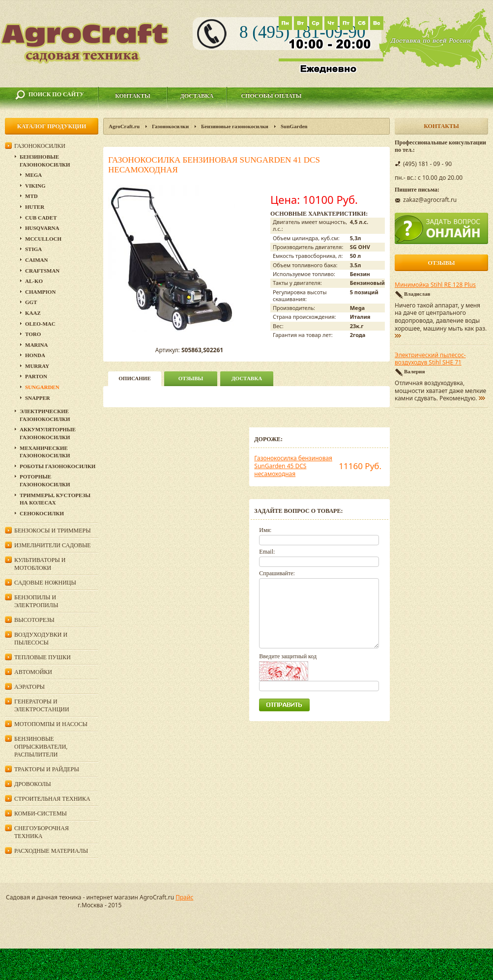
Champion (40, 292)
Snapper (38, 398)
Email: (267, 552)
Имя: (265, 530)
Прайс (184, 897)
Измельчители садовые (53, 545)
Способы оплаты (271, 96)
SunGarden (294, 126)
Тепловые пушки (43, 657)
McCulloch (43, 239)
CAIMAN (36, 260)
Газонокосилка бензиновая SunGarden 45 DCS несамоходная (293, 466)
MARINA (36, 345)
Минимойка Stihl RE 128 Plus (435, 285)
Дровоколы (33, 784)
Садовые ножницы (45, 583)
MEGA (33, 175)
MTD (31, 196)
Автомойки (33, 672)
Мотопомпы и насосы (51, 724)
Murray (37, 366)
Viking (35, 186)
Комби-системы (41, 813)
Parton (36, 376)
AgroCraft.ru (124, 126)
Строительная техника (52, 799)
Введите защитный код (288, 656)
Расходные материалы (51, 851)
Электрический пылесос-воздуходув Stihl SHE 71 (430, 359)
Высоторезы (34, 620)
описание (134, 378)
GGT (31, 302)
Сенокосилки (42, 513)
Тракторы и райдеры (47, 769)
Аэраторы (29, 687)
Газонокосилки (170, 126)
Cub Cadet (41, 218)
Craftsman (42, 271)
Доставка (197, 96)
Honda (35, 355)
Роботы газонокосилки (58, 466)
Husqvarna (42, 228)
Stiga (33, 249)
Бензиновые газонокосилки (235, 126)
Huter (35, 207)
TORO (33, 334)
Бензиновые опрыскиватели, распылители (41, 747)
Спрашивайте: (277, 573)
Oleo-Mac (40, 324)
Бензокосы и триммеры (53, 531)
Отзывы (191, 378)
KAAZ (33, 313)
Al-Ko (34, 281)
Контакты (133, 96)
